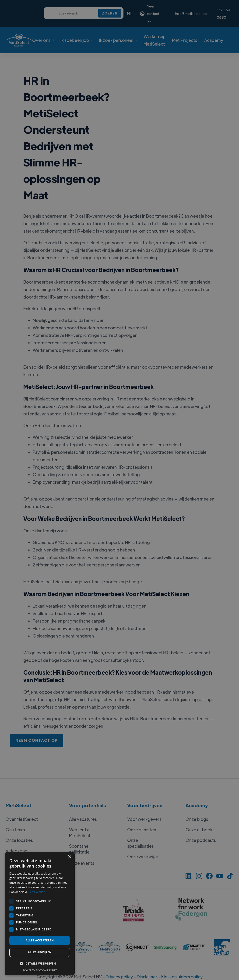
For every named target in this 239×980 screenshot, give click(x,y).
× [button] (69, 857)
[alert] (119, 490)
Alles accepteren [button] (40, 940)
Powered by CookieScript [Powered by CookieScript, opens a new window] (40, 970)
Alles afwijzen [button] (40, 952)
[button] (40, 964)
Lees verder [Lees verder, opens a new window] (37, 892)
